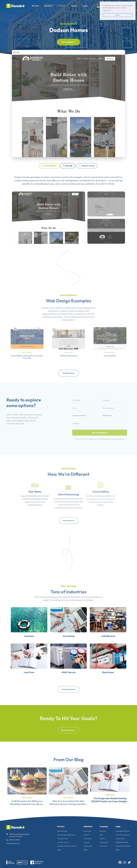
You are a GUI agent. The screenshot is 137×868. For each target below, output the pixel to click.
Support (74, 6)
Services (35, 6)
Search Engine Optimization (66, 835)
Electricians (116, 688)
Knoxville (68, 166)
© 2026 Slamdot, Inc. (13, 844)
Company (62, 6)
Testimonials (104, 842)
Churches (87, 842)
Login (85, 6)
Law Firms (21, 688)
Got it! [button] (118, 15)
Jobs (101, 835)
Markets (102, 839)
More (60, 850)
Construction (88, 846)
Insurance (21, 644)
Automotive (88, 839)
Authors (86, 835)
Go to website (68, 42)
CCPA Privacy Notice (122, 835)
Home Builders (68, 24)
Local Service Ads (63, 842)
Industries (48, 6)
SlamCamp (103, 846)
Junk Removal (116, 644)
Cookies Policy (120, 839)
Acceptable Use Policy (123, 831)
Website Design (87, 166)
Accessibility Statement (123, 846)
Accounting (69, 644)
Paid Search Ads (62, 839)
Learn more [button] (107, 10)
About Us (103, 831)
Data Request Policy (122, 842)
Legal (118, 826)
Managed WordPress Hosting (67, 846)
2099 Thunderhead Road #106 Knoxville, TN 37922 (18, 835)
